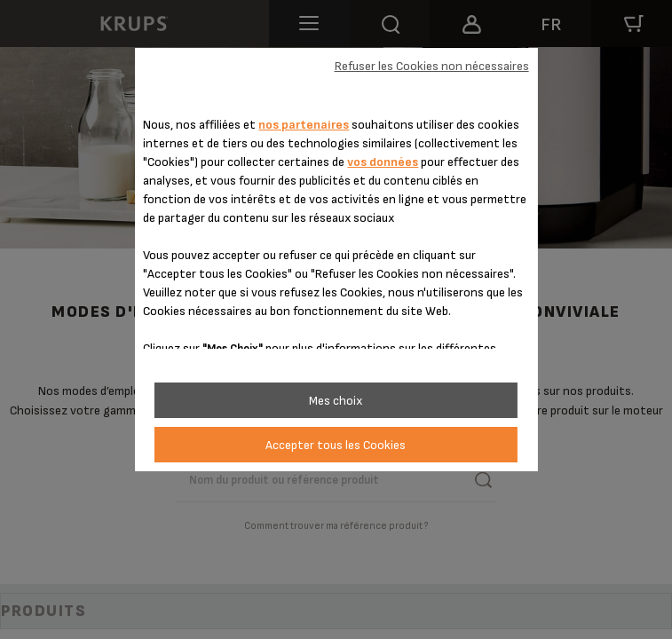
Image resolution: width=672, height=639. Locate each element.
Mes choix (336, 401)
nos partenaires (304, 125)
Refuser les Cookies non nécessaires (432, 66)
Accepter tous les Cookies (336, 445)
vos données (383, 162)
